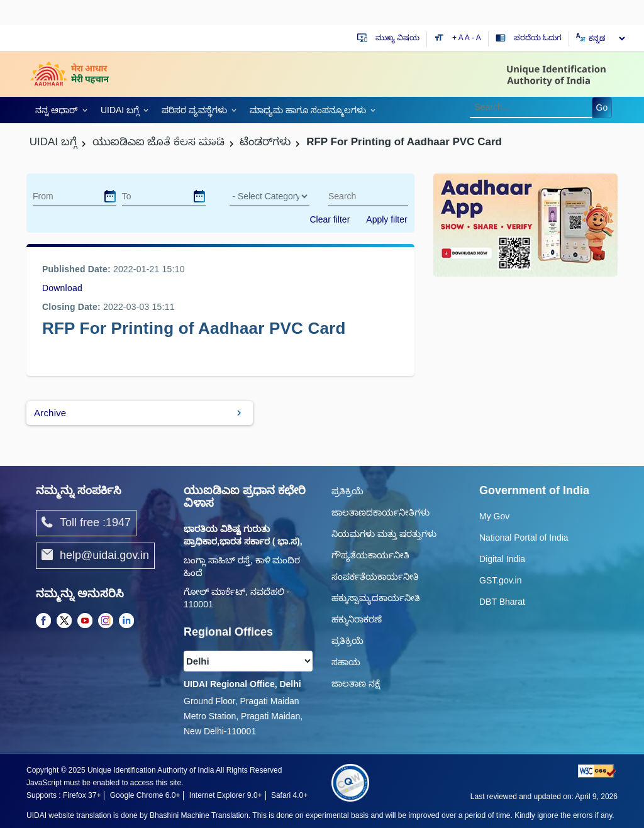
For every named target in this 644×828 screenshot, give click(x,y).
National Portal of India (524, 538)
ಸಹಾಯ (346, 662)
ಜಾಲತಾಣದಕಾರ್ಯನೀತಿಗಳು (380, 512)
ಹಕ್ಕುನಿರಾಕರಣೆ (357, 619)
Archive (50, 413)
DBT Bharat (502, 602)
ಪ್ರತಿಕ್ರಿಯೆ (347, 491)
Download (62, 288)
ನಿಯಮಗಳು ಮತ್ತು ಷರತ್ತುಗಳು (384, 534)
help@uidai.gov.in (95, 556)
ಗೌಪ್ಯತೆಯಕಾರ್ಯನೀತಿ (370, 555)
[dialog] (110, 196)
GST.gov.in (500, 580)
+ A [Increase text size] (458, 38)
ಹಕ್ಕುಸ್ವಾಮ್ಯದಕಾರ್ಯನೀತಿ (376, 598)
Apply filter (386, 219)
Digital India (502, 559)
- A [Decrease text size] (476, 38)
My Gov (494, 516)
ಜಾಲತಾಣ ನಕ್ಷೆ (356, 683)
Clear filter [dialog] (330, 219)
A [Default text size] (467, 38)
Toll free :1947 (86, 523)
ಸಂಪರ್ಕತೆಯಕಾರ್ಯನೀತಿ (375, 577)
